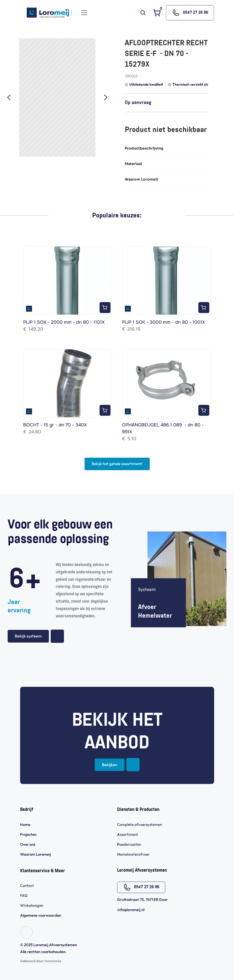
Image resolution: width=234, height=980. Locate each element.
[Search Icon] (143, 13)
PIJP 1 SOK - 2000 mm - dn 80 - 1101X (64, 322)
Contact (27, 886)
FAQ (24, 895)
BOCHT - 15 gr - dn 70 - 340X (55, 425)
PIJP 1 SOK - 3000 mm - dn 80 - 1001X (163, 322)
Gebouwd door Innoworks (41, 961)
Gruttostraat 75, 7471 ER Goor (142, 900)
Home (25, 825)
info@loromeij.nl (131, 910)
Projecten (28, 834)
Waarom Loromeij (36, 854)
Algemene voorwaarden (41, 915)
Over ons (28, 844)
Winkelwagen (32, 905)
